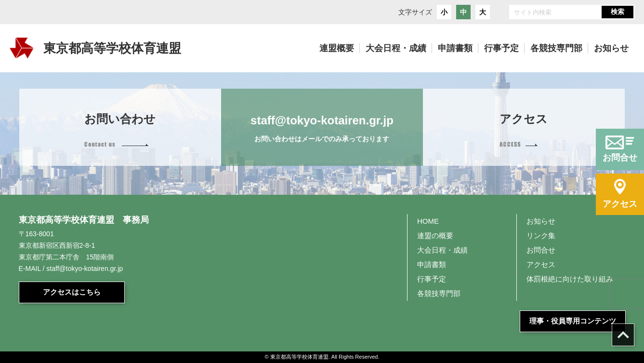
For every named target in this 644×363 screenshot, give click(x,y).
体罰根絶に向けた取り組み (570, 279)
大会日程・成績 (442, 250)
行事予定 (432, 279)
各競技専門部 (439, 293)
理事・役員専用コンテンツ (573, 321)
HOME (428, 221)
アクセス (541, 264)
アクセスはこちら (72, 292)
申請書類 (432, 264)
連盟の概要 (435, 235)
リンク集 (541, 235)
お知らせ (541, 221)
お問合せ (541, 250)
